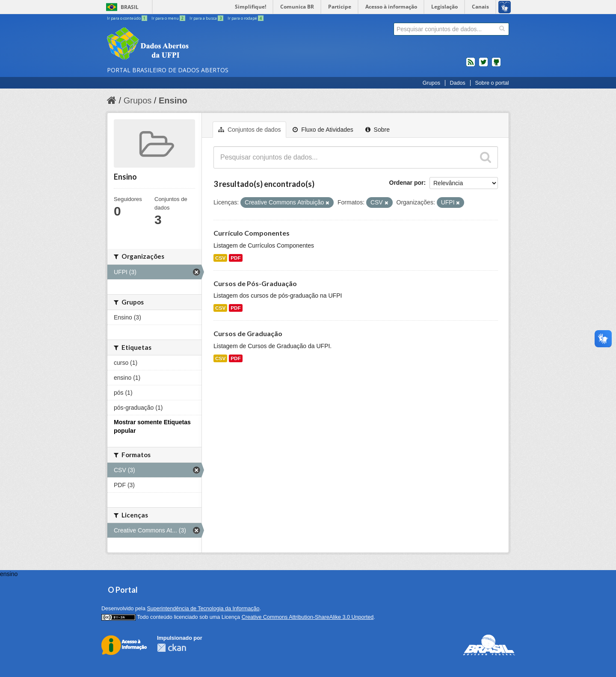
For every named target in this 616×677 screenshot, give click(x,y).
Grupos (431, 83)
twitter (483, 65)
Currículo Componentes (252, 233)
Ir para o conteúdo (127, 18)
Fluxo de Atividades (323, 130)
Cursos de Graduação (248, 333)
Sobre (378, 130)
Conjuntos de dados (249, 130)
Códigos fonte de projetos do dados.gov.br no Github (496, 65)
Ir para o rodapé (246, 18)
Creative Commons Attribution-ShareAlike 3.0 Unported (308, 617)
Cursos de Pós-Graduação (255, 283)
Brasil (130, 7)
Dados (457, 83)
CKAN (172, 648)
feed (471, 65)
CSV (220, 258)
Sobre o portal (492, 83)
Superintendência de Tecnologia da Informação (203, 609)
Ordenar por (407, 183)
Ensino (173, 101)
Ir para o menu (169, 18)
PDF (236, 258)
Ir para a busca (207, 18)
